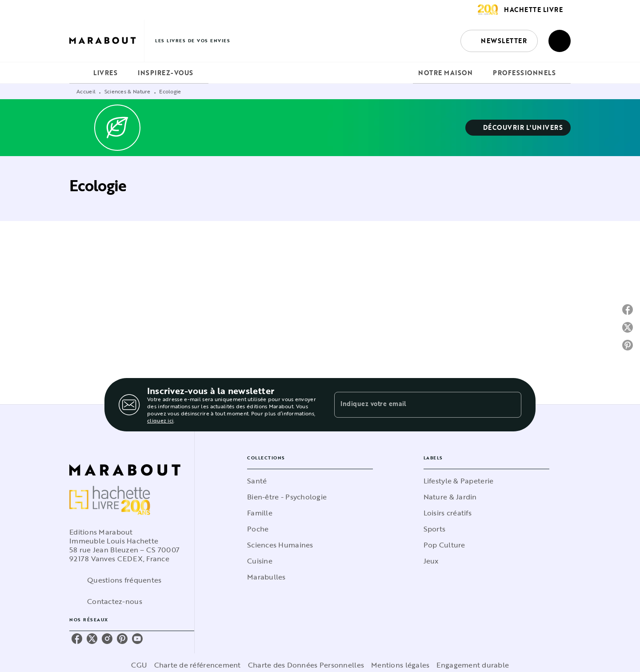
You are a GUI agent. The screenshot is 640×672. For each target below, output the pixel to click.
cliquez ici (160, 420)
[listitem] (77, 639)
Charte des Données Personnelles (306, 665)
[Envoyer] (511, 405)
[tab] (79, 73)
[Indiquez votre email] (417, 405)
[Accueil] (107, 41)
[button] (499, 41)
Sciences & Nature (128, 91)
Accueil (86, 91)
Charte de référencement (198, 665)
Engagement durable (473, 665)
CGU (139, 665)
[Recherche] (560, 41)
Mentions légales (400, 665)
